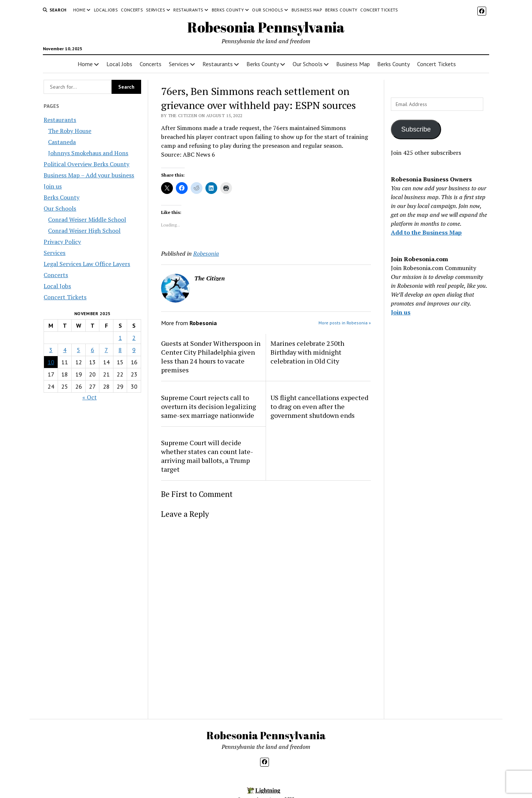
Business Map (307, 10)
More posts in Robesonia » (345, 323)
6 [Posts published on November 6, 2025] (93, 350)
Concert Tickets (379, 10)
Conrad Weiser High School (84, 231)
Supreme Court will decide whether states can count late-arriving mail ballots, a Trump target (207, 456)
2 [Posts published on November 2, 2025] (134, 338)
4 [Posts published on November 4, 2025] (65, 350)
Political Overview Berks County (86, 164)
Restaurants (188, 10)
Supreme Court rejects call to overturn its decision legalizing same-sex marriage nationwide (209, 406)
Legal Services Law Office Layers (87, 264)
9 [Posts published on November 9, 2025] (134, 350)
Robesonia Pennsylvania (266, 27)
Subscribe (416, 129)
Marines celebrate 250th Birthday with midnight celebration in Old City (307, 352)
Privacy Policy (62, 242)
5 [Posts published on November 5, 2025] (79, 350)
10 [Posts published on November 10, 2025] (51, 362)
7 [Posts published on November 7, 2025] (106, 350)
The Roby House (70, 131)
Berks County (228, 10)
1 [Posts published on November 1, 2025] (120, 338)
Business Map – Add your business (89, 175)
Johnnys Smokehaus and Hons (88, 153)
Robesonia (206, 253)
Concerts (132, 10)
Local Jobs (106, 10)
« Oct (90, 397)
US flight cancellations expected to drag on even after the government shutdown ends (319, 406)
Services (156, 10)
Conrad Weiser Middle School (87, 219)
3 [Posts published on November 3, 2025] (51, 350)
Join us (53, 186)
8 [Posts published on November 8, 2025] (120, 350)
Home (79, 10)
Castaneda (62, 142)
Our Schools (267, 10)
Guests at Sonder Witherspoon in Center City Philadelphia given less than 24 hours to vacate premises (211, 357)
